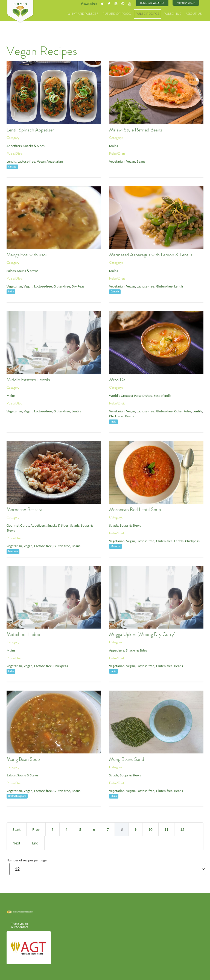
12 (182, 829)
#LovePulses (91, 4)
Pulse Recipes (152, 14)
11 (166, 829)
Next (16, 843)
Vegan (40, 161)
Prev (36, 829)
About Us (195, 14)
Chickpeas (116, 416)
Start (17, 829)
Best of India (161, 395)
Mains (113, 146)
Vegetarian (54, 161)
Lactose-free (26, 161)
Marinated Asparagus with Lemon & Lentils (151, 255)
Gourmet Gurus (17, 525)
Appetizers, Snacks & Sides (25, 146)
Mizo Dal (118, 380)
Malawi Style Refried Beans (136, 130)
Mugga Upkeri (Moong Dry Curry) (142, 634)
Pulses (20, 11)
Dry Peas (76, 286)
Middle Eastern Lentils (28, 380)
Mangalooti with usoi (27, 255)
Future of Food (124, 14)
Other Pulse (181, 411)
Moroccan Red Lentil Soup (135, 509)
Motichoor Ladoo (23, 634)
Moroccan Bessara (24, 509)
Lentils (11, 161)
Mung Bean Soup (23, 759)
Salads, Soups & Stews (22, 270)
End (35, 843)
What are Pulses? (94, 14)
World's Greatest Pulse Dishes (130, 395)
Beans (140, 161)
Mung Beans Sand (127, 759)
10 (150, 829)
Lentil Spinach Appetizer (30, 130)
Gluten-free (60, 286)
